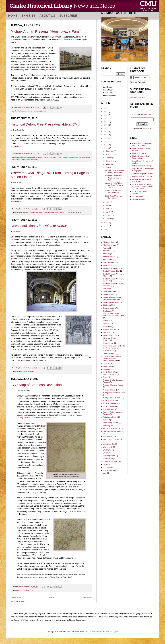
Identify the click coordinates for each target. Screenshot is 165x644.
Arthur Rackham (109, 257)
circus (105, 464)
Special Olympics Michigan (113, 431)
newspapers (16, 160)
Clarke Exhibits (109, 294)
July (107, 168)
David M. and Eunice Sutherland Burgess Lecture (114, 315)
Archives (106, 254)
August (108, 164)
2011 (106, 226)
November (110, 154)
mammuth (98, 632)
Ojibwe (106, 420)
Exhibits (28, 16)
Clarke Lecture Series (25, 111)
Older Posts (87, 597)
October (109, 158)
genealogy (107, 467)
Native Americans (110, 417)
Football (106, 324)
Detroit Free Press (55, 157)
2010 (106, 229)
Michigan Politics (109, 401)
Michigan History (84, 157)
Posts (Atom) (26, 601)
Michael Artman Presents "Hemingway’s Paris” (46, 31)
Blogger (115, 632)
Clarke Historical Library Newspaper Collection (112, 298)
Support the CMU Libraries (142, 177)
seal (105, 473)
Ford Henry (65, 157)
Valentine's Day (109, 444)
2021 (106, 122)
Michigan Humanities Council (114, 393)
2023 (106, 115)
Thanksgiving (108, 436)
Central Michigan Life (111, 271)
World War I (108, 450)
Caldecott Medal (23, 212)
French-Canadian (110, 329)
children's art (108, 459)
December (110, 151)
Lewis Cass (74, 157)
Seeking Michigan (139, 199)
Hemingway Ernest (39, 111)
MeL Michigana (138, 196)
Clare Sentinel (108, 292)
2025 (106, 108)
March (108, 212)
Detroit (20, 372)
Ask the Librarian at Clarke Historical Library (142, 144)
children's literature (36, 212)
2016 (106, 138)
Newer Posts (16, 597)
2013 (106, 148)
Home (13, 16)
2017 (106, 135)
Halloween (107, 332)
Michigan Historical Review (113, 385)
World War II (108, 453)
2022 (106, 118)
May (107, 205)
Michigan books (109, 406)
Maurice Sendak (77, 212)
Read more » (16, 146)
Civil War (107, 289)
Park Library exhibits (111, 423)
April (108, 209)
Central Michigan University (142, 174)
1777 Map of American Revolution (36, 385)
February (109, 215)
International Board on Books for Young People (114, 347)
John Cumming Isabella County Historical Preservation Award (112, 359)
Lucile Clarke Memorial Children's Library (57, 212)
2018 (106, 132)
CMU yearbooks (109, 262)
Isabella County (109, 351)
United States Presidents (30, 160)
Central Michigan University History (36, 157)
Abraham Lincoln (110, 242)
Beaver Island (108, 260)
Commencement (109, 308)
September (110, 161)
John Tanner (108, 363)
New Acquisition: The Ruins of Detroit (113, 192)
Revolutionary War (28, 590)
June (108, 202)
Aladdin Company (110, 245)
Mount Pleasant (109, 409)
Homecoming (108, 343)
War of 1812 (108, 447)
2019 (106, 128)
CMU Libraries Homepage (142, 166)
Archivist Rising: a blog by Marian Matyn (142, 180)
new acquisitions (28, 372)
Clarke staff (107, 305)
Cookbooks (107, 311)
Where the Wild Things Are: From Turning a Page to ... (114, 185)
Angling (106, 248)
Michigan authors (110, 403)
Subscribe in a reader (139, 97)
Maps (19, 590)
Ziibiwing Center (109, 456)
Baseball (20, 157)
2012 (106, 223)
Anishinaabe (108, 251)
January (109, 219)
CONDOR (107, 265)
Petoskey (107, 426)
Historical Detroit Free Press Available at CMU (45, 124)
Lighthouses (108, 369)
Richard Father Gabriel (112, 428)
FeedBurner (147, 128)
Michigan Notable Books (112, 398)
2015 (106, 141)
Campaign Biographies (112, 268)
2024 (106, 112)
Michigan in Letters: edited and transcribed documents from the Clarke (142, 186)
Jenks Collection (109, 354)
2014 (106, 145)
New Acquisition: (39, 226)
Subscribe (68, 16)
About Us (47, 16)
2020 (106, 125)
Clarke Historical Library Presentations (141, 157)
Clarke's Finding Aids (140, 153)
